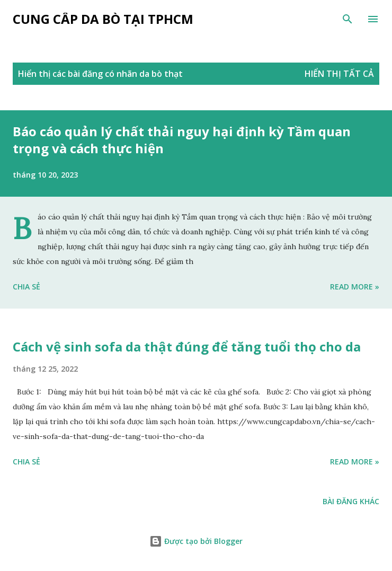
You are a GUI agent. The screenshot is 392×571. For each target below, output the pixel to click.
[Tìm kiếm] (348, 19)
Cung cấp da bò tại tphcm (103, 19)
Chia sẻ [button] (26, 287)
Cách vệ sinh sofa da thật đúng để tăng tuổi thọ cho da (187, 346)
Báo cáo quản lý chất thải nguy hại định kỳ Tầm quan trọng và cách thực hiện (182, 140)
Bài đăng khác (351, 501)
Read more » (355, 287)
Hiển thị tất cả (339, 74)
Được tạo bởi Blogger (196, 541)
